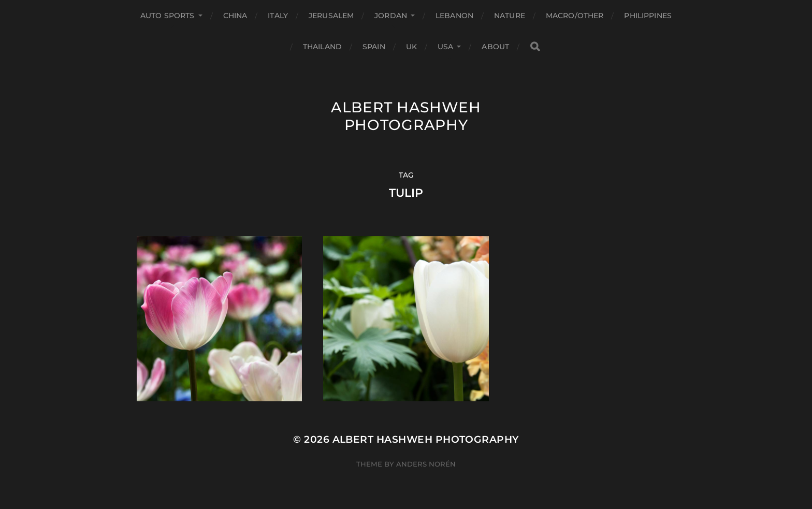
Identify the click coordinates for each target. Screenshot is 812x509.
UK (411, 47)
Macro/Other (575, 16)
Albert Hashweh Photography (406, 116)
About (495, 47)
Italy (278, 16)
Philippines (648, 16)
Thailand (322, 47)
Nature (510, 16)
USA (445, 47)
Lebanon (454, 16)
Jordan (391, 16)
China (235, 16)
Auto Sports (168, 16)
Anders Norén (426, 464)
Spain (374, 47)
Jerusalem (331, 16)
